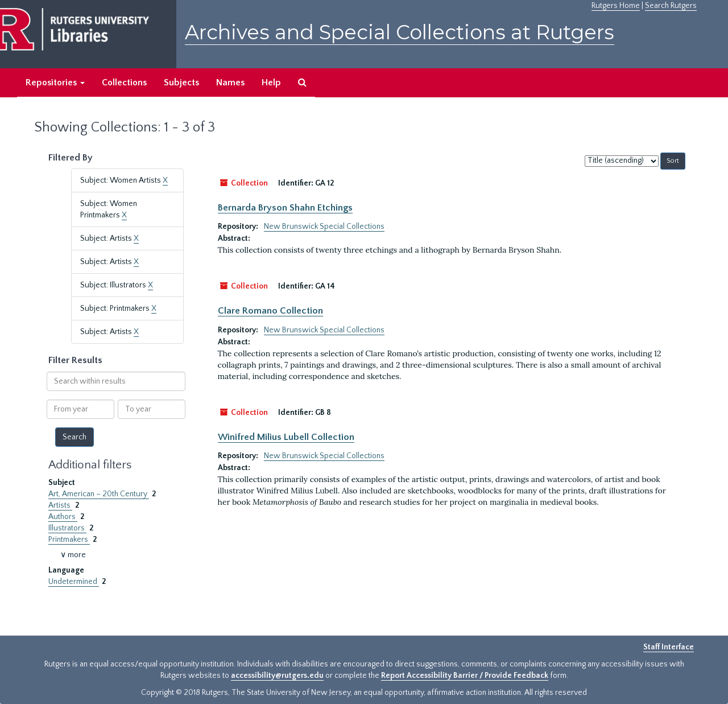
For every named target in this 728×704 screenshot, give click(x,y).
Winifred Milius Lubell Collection (286, 437)
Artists (60, 505)
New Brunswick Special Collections (324, 227)
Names (230, 83)
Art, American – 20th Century (99, 494)
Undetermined (74, 582)
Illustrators (67, 528)
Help (271, 83)
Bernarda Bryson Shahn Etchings (285, 208)
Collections (124, 83)
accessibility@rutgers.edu (277, 676)
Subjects (181, 83)
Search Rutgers (671, 6)
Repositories (55, 83)
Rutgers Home (616, 6)
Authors (63, 517)
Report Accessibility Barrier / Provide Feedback (465, 676)
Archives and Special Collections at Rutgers (400, 32)
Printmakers (69, 540)
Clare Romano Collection (270, 311)
